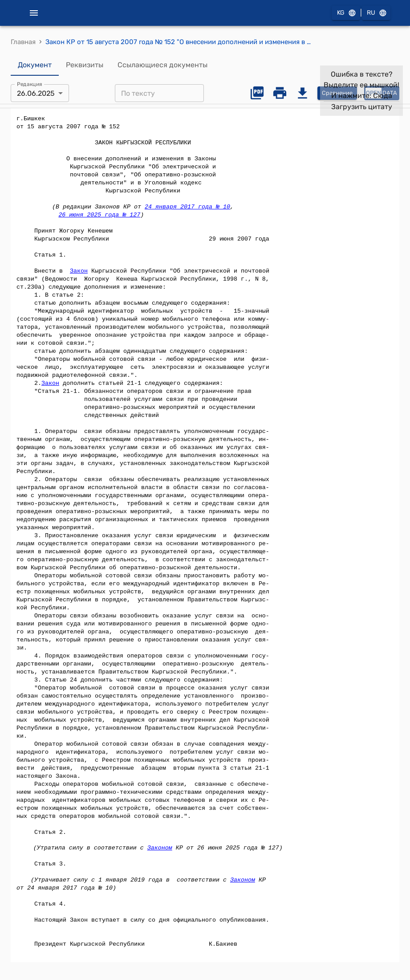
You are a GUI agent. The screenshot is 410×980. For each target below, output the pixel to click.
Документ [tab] (35, 65)
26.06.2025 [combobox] (36, 93)
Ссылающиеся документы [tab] (162, 65)
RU (376, 13)
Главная (23, 42)
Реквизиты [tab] (85, 65)
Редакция (30, 84)
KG (346, 13)
